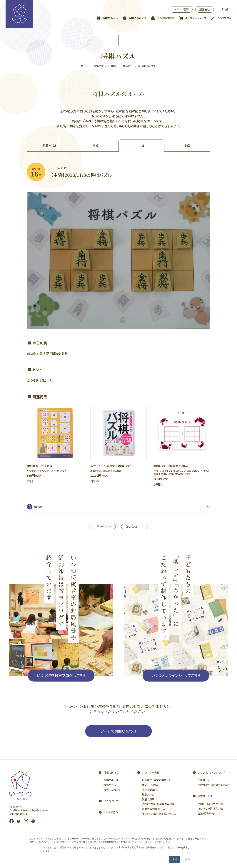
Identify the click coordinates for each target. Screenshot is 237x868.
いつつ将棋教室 (166, 18)
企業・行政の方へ (207, 813)
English (227, 9)
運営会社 (205, 9)
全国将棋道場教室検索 (211, 804)
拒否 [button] (188, 859)
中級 (114, 66)
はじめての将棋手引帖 (210, 808)
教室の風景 (148, 799)
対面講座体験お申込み (155, 809)
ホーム (85, 66)
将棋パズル (100, 66)
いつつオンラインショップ (211, 772)
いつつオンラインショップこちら (176, 675)
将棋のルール (110, 18)
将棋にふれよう (137, 18)
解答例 (39, 507)
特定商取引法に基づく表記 (213, 785)
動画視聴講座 (150, 790)
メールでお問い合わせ (119, 731)
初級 (96, 145)
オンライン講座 (150, 785)
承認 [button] (175, 859)
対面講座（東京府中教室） (156, 780)
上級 (187, 145)
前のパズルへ (104, 526)
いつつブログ (224, 18)
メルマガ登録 (181, 9)
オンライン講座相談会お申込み (159, 814)
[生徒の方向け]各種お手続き (158, 804)
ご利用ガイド (205, 780)
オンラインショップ (196, 18)
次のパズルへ (133, 526)
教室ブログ (148, 794)
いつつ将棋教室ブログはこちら (61, 675)
